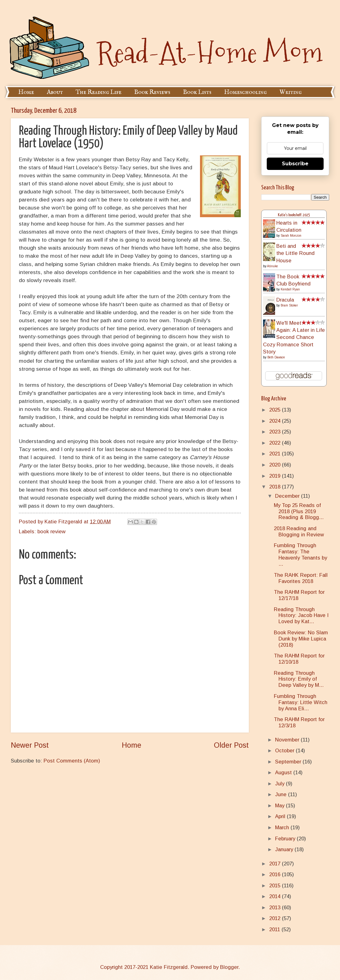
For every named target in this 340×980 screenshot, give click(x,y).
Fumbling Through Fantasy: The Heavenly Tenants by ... (300, 555)
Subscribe (295, 164)
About (55, 92)
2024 (276, 421)
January (285, 849)
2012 (276, 918)
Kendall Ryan (290, 289)
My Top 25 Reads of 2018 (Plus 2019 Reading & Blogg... (299, 511)
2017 (276, 864)
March (283, 828)
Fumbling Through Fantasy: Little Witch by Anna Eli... (301, 702)
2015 (276, 886)
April (281, 816)
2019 (276, 476)
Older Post (231, 745)
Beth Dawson (276, 357)
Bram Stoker (289, 305)
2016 (276, 874)
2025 (276, 410)
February (286, 839)
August (284, 773)
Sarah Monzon (291, 236)
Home (26, 92)
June (282, 794)
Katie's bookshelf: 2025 (294, 215)
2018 (276, 487)
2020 (276, 465)
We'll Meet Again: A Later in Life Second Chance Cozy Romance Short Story (294, 337)
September (289, 762)
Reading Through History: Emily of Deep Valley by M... (299, 679)
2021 (276, 454)
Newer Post (30, 745)
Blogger (229, 967)
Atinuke (272, 266)
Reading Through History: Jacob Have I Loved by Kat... (301, 616)
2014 (276, 896)
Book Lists (197, 92)
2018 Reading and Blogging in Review (299, 532)
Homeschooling (245, 92)
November (288, 740)
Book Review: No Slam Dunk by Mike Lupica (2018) (301, 639)
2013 (276, 908)
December (288, 496)
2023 (276, 432)
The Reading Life (99, 92)
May (280, 806)
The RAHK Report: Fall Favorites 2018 (301, 578)
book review (51, 532)
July (280, 784)
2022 (276, 443)
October (285, 751)
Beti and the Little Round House (295, 253)
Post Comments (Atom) (72, 761)
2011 (275, 929)
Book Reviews (152, 92)
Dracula (285, 300)
